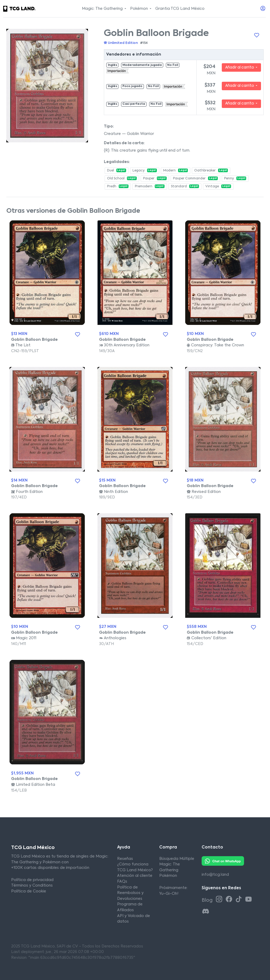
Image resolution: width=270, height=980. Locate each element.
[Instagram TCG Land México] (220, 900)
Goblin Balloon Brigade (34, 340)
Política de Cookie (29, 891)
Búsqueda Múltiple (177, 859)
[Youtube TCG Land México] (249, 900)
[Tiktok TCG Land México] (240, 900)
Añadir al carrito (240, 67)
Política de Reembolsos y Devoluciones (130, 893)
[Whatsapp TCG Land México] (223, 861)
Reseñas (125, 859)
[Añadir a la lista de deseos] (256, 35)
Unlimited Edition (121, 43)
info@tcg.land (215, 875)
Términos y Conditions (32, 886)
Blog (208, 900)
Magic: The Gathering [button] (103, 9)
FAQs (122, 882)
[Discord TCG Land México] (206, 912)
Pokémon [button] (140, 9)
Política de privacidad (32, 880)
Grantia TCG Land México (180, 9)
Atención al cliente (135, 876)
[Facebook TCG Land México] (230, 900)
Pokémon (168, 876)
